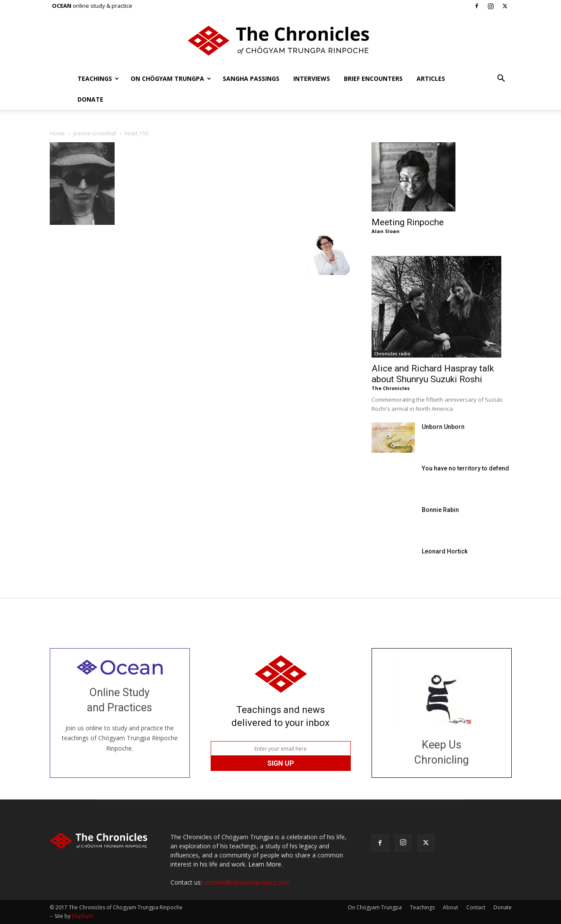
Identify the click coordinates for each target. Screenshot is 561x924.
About (450, 907)
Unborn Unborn (443, 427)
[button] (501, 79)
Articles (431, 78)
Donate (90, 99)
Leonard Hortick (445, 551)
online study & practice (92, 6)
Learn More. (265, 864)
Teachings (98, 78)
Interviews (312, 78)
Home (57, 133)
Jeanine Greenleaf (95, 133)
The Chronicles (391, 388)
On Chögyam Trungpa (171, 78)
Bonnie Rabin (440, 510)
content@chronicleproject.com (247, 882)
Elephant (82, 916)
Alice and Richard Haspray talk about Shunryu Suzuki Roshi (433, 374)
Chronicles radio (392, 354)
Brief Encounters (373, 78)
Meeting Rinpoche (408, 222)
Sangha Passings (251, 78)
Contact (476, 907)
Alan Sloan (386, 231)
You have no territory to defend (465, 468)
